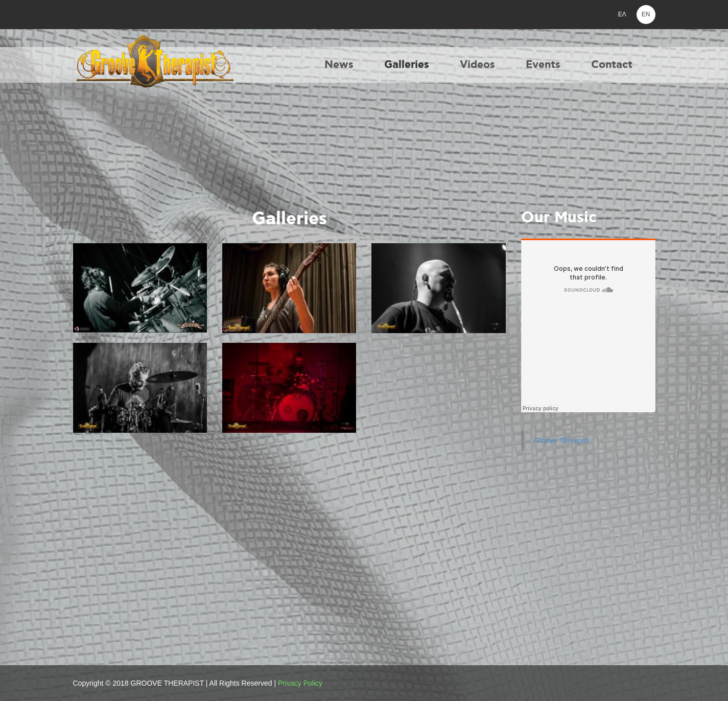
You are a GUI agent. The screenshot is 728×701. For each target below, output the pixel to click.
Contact (612, 65)
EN (646, 14)
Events (543, 65)
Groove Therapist (561, 440)
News (339, 65)
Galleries (407, 65)
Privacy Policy (300, 683)
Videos (477, 65)
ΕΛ (622, 14)
